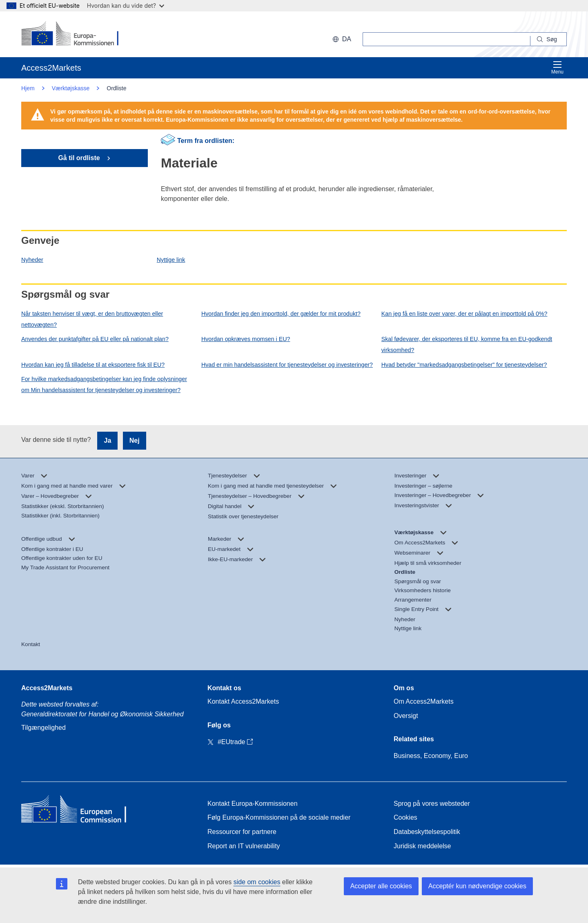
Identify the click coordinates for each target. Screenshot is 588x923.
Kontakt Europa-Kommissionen (253, 804)
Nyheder (32, 260)
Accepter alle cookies (381, 886)
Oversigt (406, 716)
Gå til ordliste (80, 158)
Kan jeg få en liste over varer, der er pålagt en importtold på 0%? (464, 314)
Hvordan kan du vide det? (126, 6)
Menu (557, 68)
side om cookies (257, 882)
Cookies (405, 817)
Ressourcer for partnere (242, 832)
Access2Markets (47, 688)
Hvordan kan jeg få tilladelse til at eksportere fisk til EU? (93, 365)
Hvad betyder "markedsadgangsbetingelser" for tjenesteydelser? (464, 365)
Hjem (28, 88)
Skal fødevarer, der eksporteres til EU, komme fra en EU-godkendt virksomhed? (467, 344)
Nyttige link (171, 260)
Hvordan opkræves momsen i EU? (246, 339)
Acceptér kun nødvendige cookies (477, 886)
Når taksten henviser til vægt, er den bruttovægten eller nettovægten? (92, 319)
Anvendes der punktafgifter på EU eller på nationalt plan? (95, 339)
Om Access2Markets (424, 701)
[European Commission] (74, 34)
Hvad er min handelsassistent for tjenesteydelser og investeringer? (287, 365)
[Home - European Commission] (80, 811)
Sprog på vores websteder (432, 804)
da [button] (342, 39)
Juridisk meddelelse (422, 846)
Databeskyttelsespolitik (427, 832)
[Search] (549, 39)
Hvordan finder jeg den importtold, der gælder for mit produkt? (281, 314)
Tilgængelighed (43, 728)
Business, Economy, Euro (431, 756)
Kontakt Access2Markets (243, 701)
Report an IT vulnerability (244, 846)
